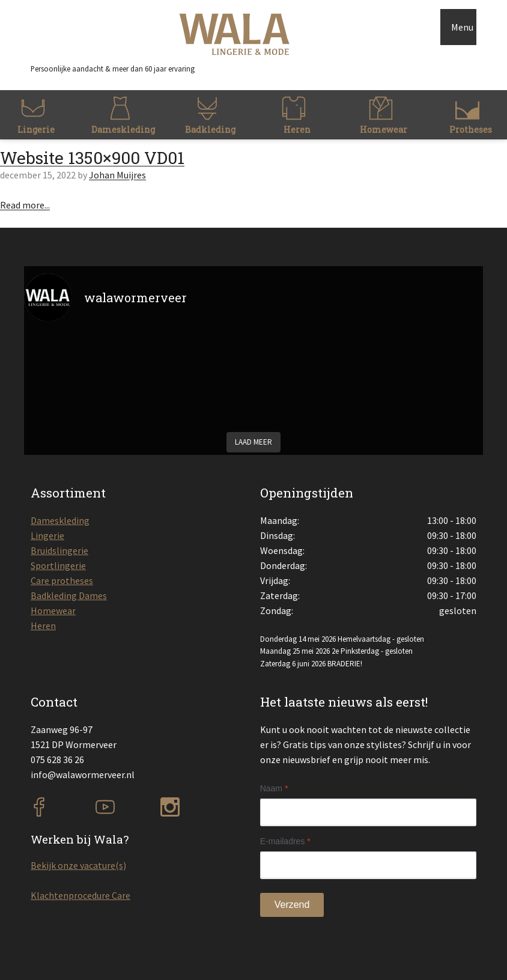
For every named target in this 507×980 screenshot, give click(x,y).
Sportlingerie (58, 565)
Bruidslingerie (59, 550)
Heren (43, 625)
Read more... (25, 205)
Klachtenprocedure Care (80, 895)
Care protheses (62, 580)
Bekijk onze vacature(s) (78, 865)
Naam (274, 788)
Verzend (292, 905)
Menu (462, 27)
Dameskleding (60, 520)
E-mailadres (285, 841)
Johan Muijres (117, 175)
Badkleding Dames (69, 595)
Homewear (53, 610)
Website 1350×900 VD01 (92, 158)
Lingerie (47, 535)
